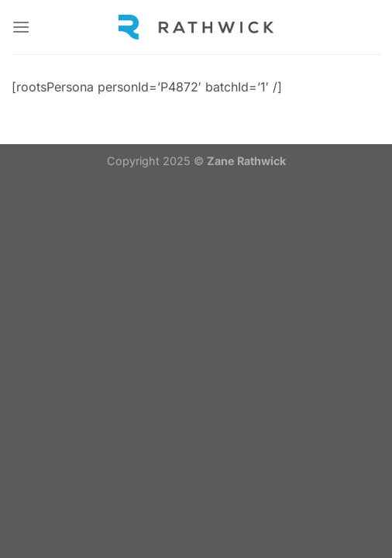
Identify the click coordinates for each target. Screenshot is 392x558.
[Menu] (21, 27)
